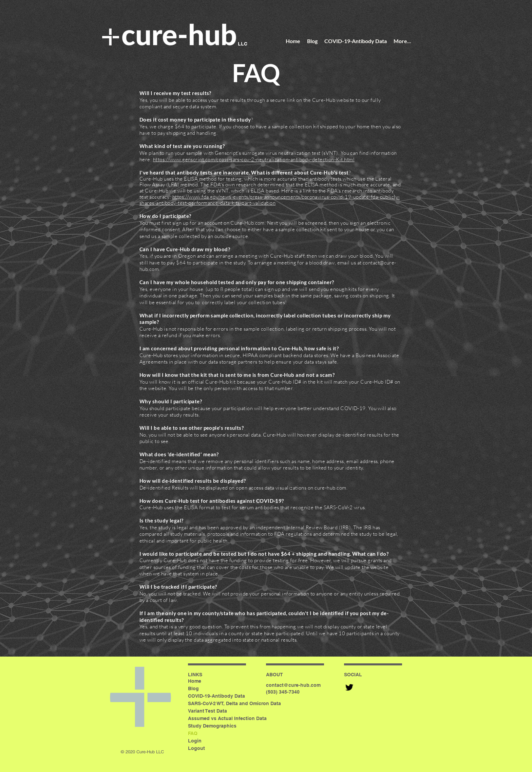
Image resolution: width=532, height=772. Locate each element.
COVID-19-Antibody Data (216, 696)
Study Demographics (212, 726)
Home (195, 681)
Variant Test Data (207, 711)
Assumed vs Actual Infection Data (227, 718)
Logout (196, 748)
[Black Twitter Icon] (349, 687)
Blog (193, 688)
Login (195, 741)
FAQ (193, 733)
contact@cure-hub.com (293, 685)
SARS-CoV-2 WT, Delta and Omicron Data (234, 703)
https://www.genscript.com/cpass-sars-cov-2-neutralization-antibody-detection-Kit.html (254, 159)
